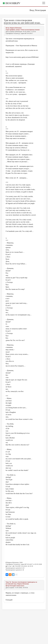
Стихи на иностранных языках (30, 30)
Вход (32, 10)
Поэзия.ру (13, 3)
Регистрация (40, 10)
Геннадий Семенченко (17, 586)
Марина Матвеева (16, 28)
